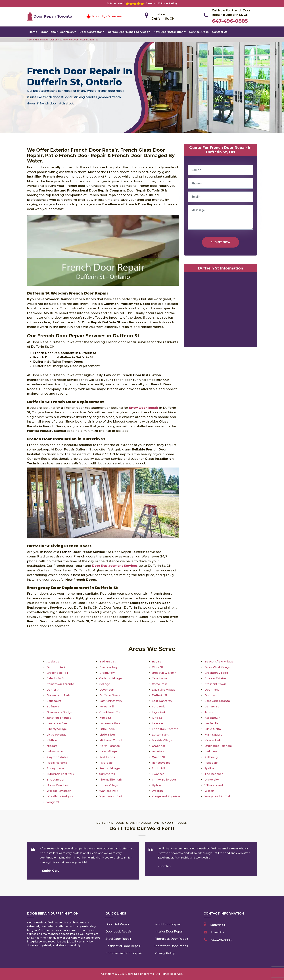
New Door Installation (169, 32)
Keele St (105, 718)
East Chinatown (111, 701)
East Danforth (162, 701)
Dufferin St (160, 695)
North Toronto (110, 746)
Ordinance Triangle (218, 746)
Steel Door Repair (118, 939)
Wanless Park (109, 791)
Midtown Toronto (112, 740)
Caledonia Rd (56, 678)
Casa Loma (160, 678)
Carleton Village (111, 678)
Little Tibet (107, 735)
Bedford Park (56, 667)
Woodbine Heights (60, 796)
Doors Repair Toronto (140, 974)
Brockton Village (217, 673)
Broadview (107, 673)
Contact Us (220, 32)
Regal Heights (57, 763)
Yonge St (53, 802)
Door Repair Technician (57, 32)
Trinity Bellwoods (164, 780)
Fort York (158, 706)
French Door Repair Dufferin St (81, 40)
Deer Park (212, 690)
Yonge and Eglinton (166, 796)
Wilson (210, 791)
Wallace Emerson (59, 791)
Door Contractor (91, 32)
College (105, 684)
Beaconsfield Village (219, 661)
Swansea (158, 774)
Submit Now (221, 242)
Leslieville (212, 723)
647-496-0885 (230, 21)
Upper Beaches (58, 785)
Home (33, 32)
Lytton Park (160, 735)
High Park (159, 712)
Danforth (53, 690)
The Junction (56, 780)
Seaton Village (110, 768)
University (212, 780)
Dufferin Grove (110, 695)
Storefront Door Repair (171, 946)
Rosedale (211, 763)
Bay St (156, 661)
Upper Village (109, 785)
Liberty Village (57, 729)
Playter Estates (58, 757)
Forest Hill (107, 706)
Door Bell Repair (117, 924)
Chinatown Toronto (61, 684)
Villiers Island (214, 785)
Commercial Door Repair (124, 953)
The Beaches (214, 774)
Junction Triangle (59, 718)
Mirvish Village (162, 740)
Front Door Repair (168, 924)
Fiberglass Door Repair (171, 939)
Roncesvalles (161, 763)
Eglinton (53, 706)
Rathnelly (211, 757)
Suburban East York (61, 774)
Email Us (217, 932)
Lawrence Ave (57, 723)
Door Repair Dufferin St (49, 40)
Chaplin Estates (216, 678)
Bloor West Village (218, 667)
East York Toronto (218, 701)
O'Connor (159, 746)
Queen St (159, 757)
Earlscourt (54, 701)
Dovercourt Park (59, 695)
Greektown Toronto (114, 712)
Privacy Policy (165, 953)
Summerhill (108, 774)
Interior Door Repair (169, 931)
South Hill (159, 768)
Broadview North (164, 673)
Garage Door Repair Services (128, 32)
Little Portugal (57, 735)
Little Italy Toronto (165, 729)
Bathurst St (108, 661)
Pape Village (108, 751)
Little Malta (213, 729)
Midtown (53, 740)
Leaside (158, 723)
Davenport (107, 690)
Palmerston (55, 751)
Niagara (52, 746)
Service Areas (199, 32)
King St (157, 718)
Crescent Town (216, 684)
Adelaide (53, 661)
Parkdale (158, 751)
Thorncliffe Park (111, 780)
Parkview (211, 751)
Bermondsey (109, 667)
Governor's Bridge (60, 712)
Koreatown (213, 718)
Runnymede (56, 768)
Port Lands (107, 757)
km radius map (221, 310)
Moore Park (213, 740)
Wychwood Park (111, 796)
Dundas (210, 695)
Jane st (210, 712)
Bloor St (158, 667)
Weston (158, 791)
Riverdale (106, 763)
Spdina (210, 768)
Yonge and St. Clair (218, 796)
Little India (107, 729)
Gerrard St (212, 706)
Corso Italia (160, 684)
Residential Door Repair (123, 946)
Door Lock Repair (118, 931)
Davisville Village (164, 690)
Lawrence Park (110, 723)
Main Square (214, 735)
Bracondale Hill (58, 673)
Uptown (158, 785)
